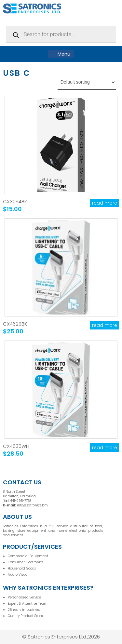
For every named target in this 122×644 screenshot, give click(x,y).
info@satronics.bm (32, 505)
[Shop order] (87, 82)
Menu (61, 54)
